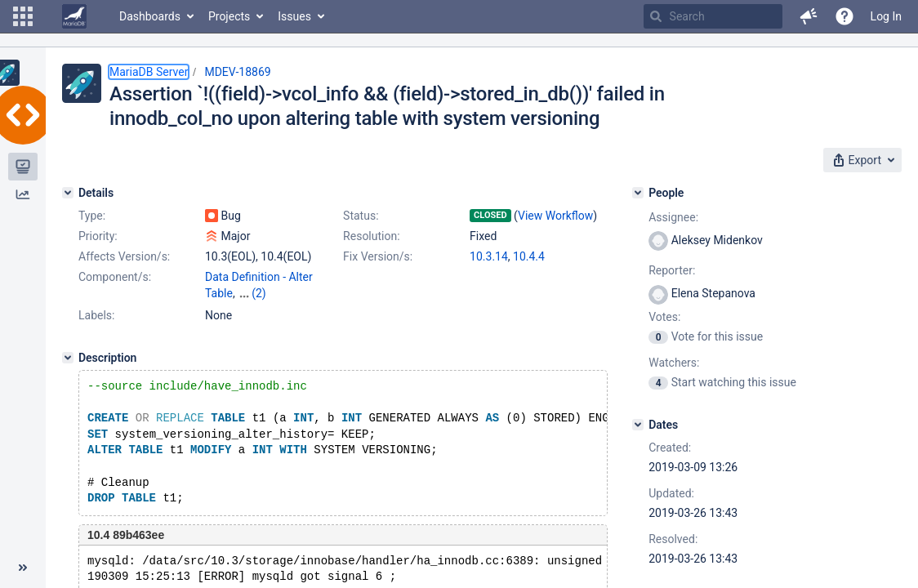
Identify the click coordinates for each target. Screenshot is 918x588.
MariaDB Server (149, 72)
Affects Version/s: (124, 256)
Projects (229, 16)
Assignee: (673, 217)
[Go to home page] (74, 16)
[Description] (68, 358)
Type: (92, 216)
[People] (638, 193)
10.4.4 (529, 256)
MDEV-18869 (237, 72)
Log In (886, 16)
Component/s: (115, 277)
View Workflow (555, 216)
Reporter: (672, 270)
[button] (23, 16)
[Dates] (638, 425)
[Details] (68, 193)
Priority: (98, 236)
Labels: (96, 315)
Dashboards (150, 16)
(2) (259, 293)
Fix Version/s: (378, 256)
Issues (294, 16)
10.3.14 (489, 256)
